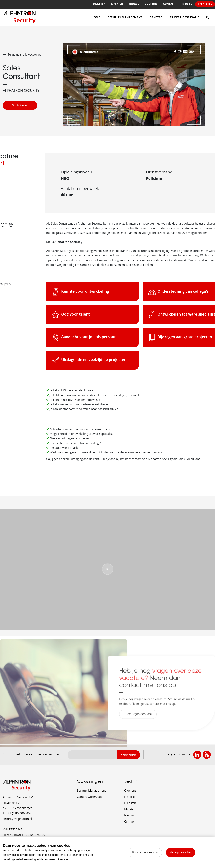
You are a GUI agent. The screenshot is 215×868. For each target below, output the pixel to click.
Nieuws (134, 4)
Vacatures (205, 4)
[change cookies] (145, 853)
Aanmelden (128, 755)
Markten (117, 4)
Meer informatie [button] (58, 859)
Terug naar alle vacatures (22, 54)
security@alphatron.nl (17, 819)
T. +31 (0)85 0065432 (138, 718)
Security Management (125, 17)
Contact (169, 4)
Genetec (156, 17)
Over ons (151, 4)
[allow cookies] (181, 853)
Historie (187, 4)
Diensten (99, 4)
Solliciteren (20, 105)
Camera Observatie (184, 17)
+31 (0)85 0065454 (17, 813)
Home (96, 17)
